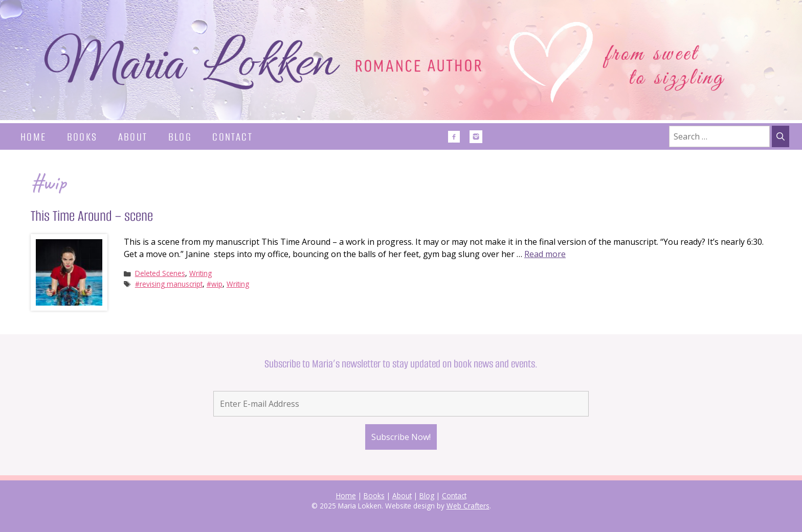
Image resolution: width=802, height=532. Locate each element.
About (133, 137)
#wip (215, 284)
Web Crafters (468, 506)
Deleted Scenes (160, 273)
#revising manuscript (169, 284)
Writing (201, 273)
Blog (180, 137)
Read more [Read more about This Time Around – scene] (545, 254)
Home (34, 137)
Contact (232, 137)
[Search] (781, 136)
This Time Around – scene (92, 216)
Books (82, 137)
